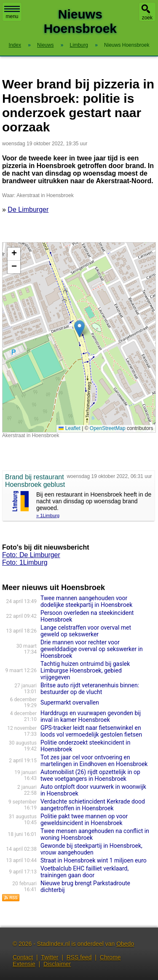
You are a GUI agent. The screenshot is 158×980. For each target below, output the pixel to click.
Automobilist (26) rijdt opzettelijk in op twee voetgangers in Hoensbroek (90, 775)
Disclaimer (57, 964)
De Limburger (28, 210)
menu (12, 13)
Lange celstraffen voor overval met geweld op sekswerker (86, 631)
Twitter (50, 957)
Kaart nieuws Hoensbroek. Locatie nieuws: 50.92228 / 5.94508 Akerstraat (78, 337)
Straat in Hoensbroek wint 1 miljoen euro (94, 860)
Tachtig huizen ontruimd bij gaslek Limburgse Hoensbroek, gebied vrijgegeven (85, 670)
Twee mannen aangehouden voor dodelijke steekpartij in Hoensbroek (86, 601)
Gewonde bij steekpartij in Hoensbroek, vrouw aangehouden (91, 849)
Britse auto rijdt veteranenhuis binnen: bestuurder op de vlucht (90, 689)
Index (15, 45)
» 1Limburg (48, 515)
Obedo (125, 944)
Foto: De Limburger (31, 555)
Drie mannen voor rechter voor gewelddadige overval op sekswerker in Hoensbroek (92, 649)
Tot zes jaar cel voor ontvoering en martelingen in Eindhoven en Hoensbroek (94, 761)
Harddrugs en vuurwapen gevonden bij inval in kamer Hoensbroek (91, 716)
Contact (23, 957)
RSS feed (79, 957)
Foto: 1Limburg (25, 562)
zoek (147, 18)
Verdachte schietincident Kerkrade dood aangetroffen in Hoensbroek (93, 805)
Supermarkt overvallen (70, 702)
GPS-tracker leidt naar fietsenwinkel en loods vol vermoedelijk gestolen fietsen (91, 731)
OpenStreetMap (108, 428)
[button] (79, 329)
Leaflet (69, 428)
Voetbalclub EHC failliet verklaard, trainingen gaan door (84, 872)
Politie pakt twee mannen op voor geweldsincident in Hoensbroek (84, 820)
